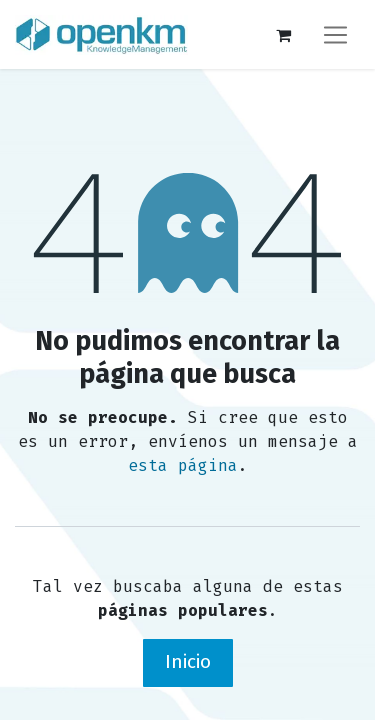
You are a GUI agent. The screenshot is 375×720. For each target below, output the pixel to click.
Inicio (188, 661)
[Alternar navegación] (335, 34)
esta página (183, 465)
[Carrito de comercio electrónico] (283, 35)
